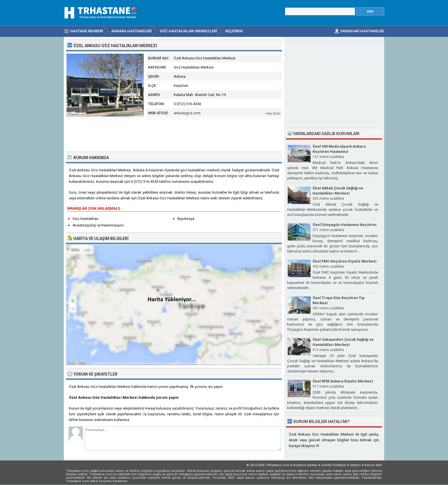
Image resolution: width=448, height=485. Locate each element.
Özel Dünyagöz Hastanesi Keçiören (345, 225)
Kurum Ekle (373, 465)
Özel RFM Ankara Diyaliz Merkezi (343, 381)
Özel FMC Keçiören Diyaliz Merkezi (345, 261)
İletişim (355, 465)
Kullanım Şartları (305, 465)
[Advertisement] (174, 135)
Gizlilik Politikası (334, 465)
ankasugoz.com (187, 113)
